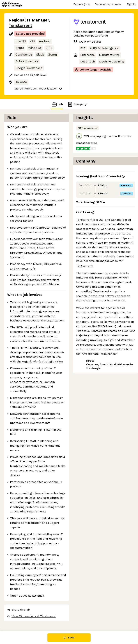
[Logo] (12, 4)
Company (77, 104)
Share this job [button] (19, 610)
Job (57, 104)
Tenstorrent (20, 26)
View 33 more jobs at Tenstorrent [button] (31, 616)
